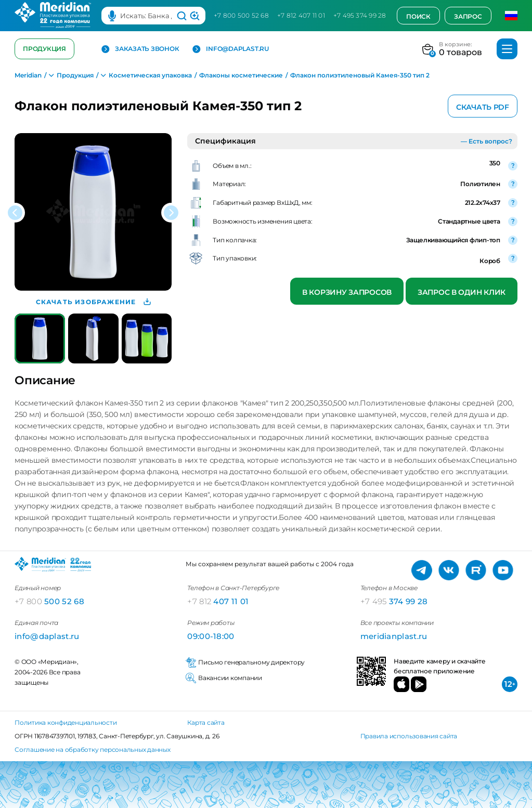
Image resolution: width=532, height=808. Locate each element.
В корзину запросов (347, 292)
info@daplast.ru (230, 49)
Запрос (468, 16)
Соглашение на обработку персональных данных (93, 750)
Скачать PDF (483, 107)
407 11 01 (218, 601)
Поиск (418, 16)
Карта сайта (206, 722)
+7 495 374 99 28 (360, 15)
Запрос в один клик (462, 292)
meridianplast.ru (394, 636)
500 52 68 (49, 601)
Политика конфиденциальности (66, 722)
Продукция (44, 49)
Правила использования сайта (409, 736)
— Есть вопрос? (486, 141)
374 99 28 (394, 601)
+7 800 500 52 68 (241, 15)
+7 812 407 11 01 (301, 15)
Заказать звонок (140, 49)
